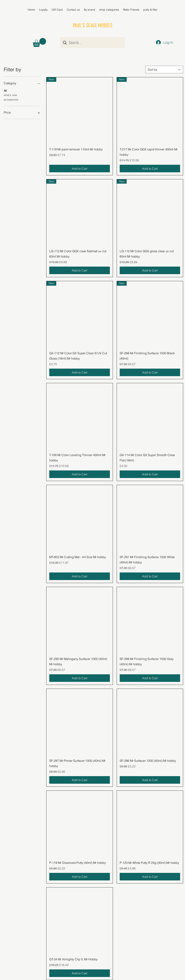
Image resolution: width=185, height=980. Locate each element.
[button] (90, 10)
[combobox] (164, 70)
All (5, 90)
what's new (10, 95)
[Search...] (93, 43)
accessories (11, 99)
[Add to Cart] (79, 169)
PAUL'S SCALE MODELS (93, 25)
